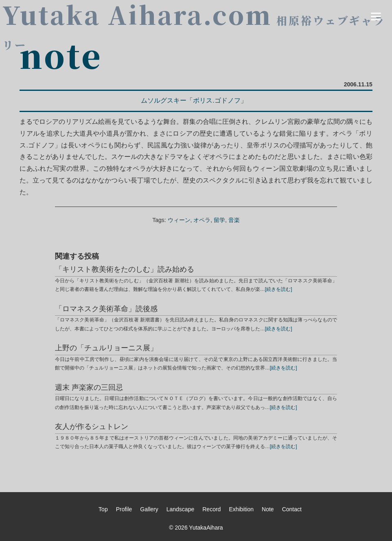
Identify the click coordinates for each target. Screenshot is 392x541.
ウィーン (179, 220)
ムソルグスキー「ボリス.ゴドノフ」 (194, 100)
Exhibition (241, 509)
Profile (124, 509)
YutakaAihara (206, 528)
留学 (219, 220)
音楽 (234, 220)
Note (268, 509)
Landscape (181, 509)
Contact (292, 509)
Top (103, 509)
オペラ (202, 220)
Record (211, 509)
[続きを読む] (279, 289)
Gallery (149, 509)
